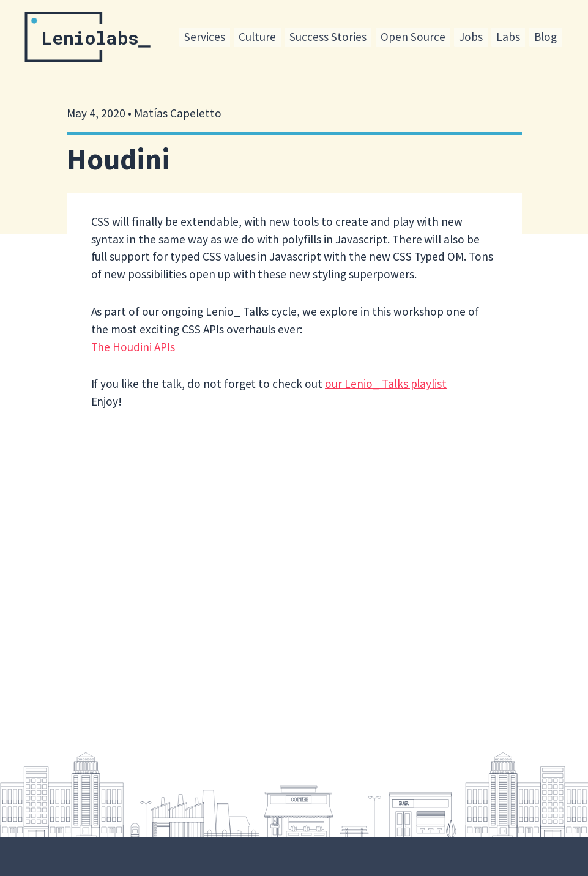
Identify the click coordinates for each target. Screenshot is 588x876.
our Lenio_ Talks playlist (386, 384)
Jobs (471, 37)
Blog (545, 37)
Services (205, 37)
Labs (508, 37)
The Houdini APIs (133, 347)
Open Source (413, 37)
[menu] (370, 38)
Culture (257, 37)
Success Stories (328, 37)
